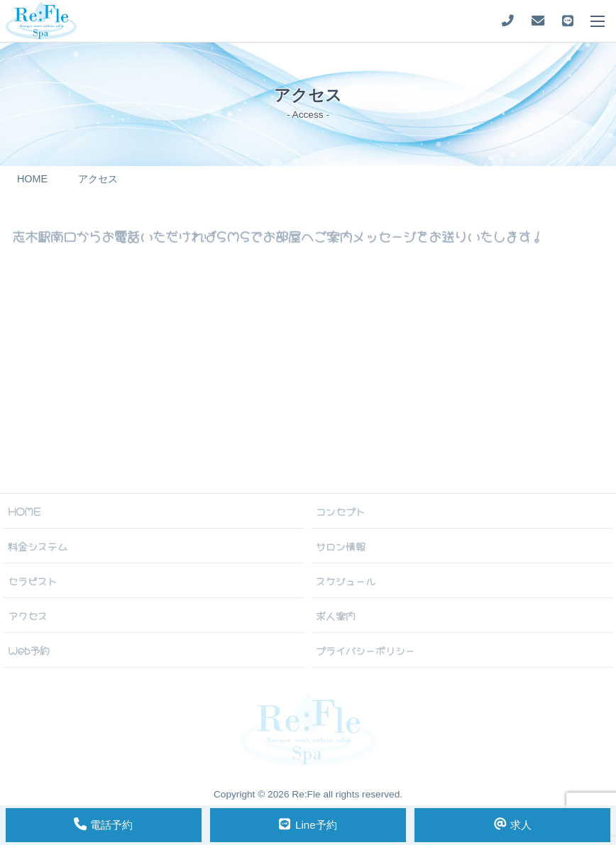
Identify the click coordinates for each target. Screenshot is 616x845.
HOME (24, 511)
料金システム (38, 546)
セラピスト (33, 580)
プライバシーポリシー (365, 650)
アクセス (28, 615)
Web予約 (29, 650)
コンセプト (341, 511)
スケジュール (346, 580)
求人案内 (336, 615)
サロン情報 (341, 546)
